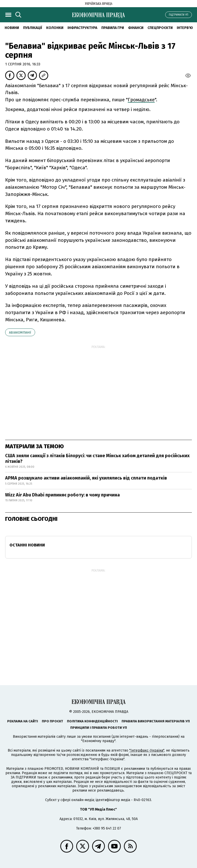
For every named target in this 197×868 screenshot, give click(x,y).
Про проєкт (52, 721)
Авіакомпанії (20, 332)
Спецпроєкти (160, 28)
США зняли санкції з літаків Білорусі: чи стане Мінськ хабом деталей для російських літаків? (97, 458)
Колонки (55, 28)
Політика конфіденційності (92, 721)
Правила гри (113, 28)
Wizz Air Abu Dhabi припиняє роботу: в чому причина (62, 495)
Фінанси (136, 28)
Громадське (141, 100)
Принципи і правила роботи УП (99, 728)
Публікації (33, 28)
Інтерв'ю (185, 28)
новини (12, 28)
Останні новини (27, 545)
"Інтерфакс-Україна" (147, 750)
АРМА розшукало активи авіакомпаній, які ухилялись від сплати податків (86, 478)
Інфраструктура (82, 28)
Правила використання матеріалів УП (156, 721)
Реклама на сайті (23, 721)
